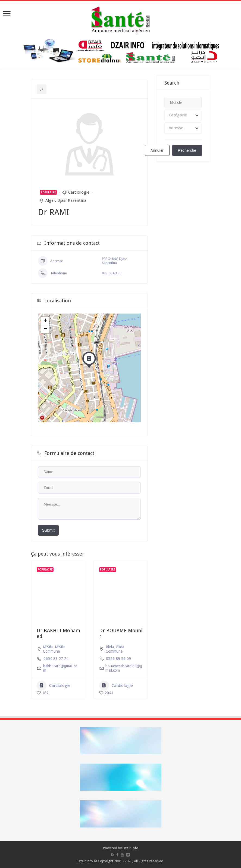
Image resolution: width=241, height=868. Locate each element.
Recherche (187, 150)
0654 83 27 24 (56, 659)
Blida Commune (115, 649)
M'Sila (48, 647)
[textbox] (183, 115)
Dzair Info (130, 848)
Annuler (157, 150)
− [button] (45, 329)
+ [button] (45, 321)
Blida (110, 647)
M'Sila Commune (54, 649)
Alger (50, 200)
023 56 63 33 (112, 273)
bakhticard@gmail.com (60, 668)
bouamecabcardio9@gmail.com (124, 668)
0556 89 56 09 (118, 659)
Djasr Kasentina (72, 200)
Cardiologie (79, 192)
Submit (48, 530)
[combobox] (183, 115)
